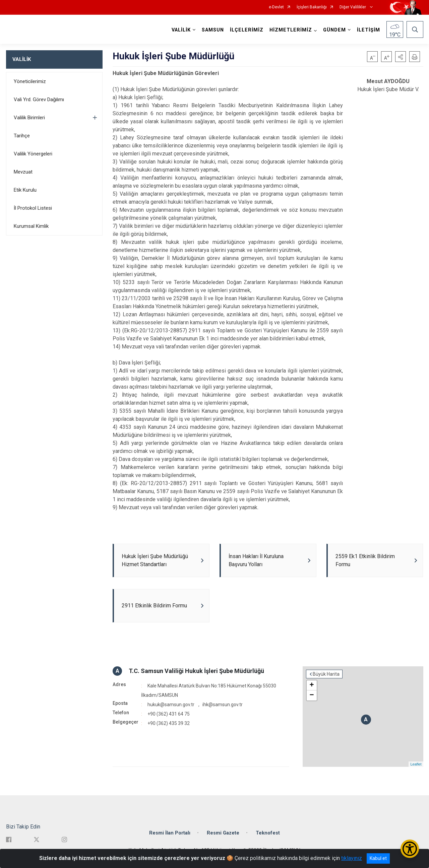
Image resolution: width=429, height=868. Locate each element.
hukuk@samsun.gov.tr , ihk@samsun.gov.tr (195, 705)
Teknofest (268, 833)
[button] (401, 57)
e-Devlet (276, 7)
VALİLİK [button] (181, 30)
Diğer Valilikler (353, 7)
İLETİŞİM (369, 30)
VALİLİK (22, 59)
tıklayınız (352, 858)
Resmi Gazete (223, 833)
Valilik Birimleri (29, 118)
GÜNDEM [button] (334, 30)
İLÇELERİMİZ (247, 30)
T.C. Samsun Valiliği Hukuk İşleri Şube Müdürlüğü (196, 671)
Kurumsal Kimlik (31, 226)
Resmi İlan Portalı (170, 833)
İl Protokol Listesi (33, 208)
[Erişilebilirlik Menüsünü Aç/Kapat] (410, 849)
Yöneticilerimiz (30, 81)
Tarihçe (22, 136)
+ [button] (312, 685)
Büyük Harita (326, 674)
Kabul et (378, 858)
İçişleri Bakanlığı (312, 7)
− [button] (312, 695)
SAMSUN (213, 30)
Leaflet (416, 764)
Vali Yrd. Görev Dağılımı (39, 99)
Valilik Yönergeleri (33, 154)
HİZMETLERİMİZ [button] (291, 30)
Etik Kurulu (25, 190)
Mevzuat (23, 172)
